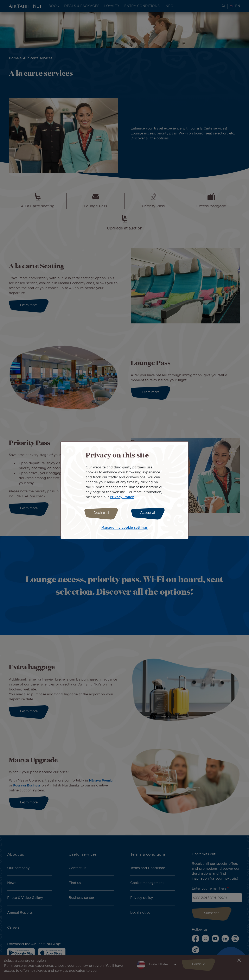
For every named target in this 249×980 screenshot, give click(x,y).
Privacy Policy (122, 497)
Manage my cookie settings (124, 528)
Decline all (100, 513)
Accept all (149, 513)
